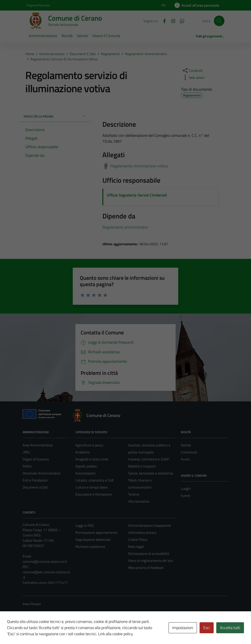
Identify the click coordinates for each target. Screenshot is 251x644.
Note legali (136, 547)
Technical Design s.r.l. (53, 631)
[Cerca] (219, 21)
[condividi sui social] (192, 70)
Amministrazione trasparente (149, 525)
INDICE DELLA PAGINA (55, 116)
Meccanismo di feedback (146, 568)
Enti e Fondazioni (35, 480)
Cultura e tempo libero (92, 487)
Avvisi (185, 459)
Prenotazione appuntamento (96, 532)
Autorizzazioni (85, 473)
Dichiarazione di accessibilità (149, 554)
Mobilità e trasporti (142, 466)
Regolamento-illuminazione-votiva (139, 166)
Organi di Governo (36, 459)
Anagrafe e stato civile (92, 459)
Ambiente (83, 452)
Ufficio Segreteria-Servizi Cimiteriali (137, 195)
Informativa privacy (142, 532)
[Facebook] (163, 21)
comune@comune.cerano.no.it (45, 561)
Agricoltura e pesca (89, 445)
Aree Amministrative (38, 445)
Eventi (186, 496)
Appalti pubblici (86, 466)
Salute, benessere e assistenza (151, 473)
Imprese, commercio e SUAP (149, 459)
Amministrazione (43, 36)
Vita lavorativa (139, 501)
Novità (67, 36)
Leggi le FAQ (85, 525)
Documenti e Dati (35, 487)
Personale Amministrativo (42, 473)
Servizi (82, 36)
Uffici (26, 452)
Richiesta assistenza (90, 547)
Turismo (134, 494)
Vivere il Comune (106, 36)
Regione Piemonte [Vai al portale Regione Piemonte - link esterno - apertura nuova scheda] (38, 5)
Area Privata (32, 604)
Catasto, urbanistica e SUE (95, 480)
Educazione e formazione (94, 494)
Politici (27, 466)
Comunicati (189, 452)
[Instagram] (171, 21)
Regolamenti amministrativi (125, 227)
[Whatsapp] (180, 21)
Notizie (186, 445)
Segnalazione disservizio (93, 539)
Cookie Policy (138, 539)
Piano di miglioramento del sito (151, 561)
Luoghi (186, 489)
